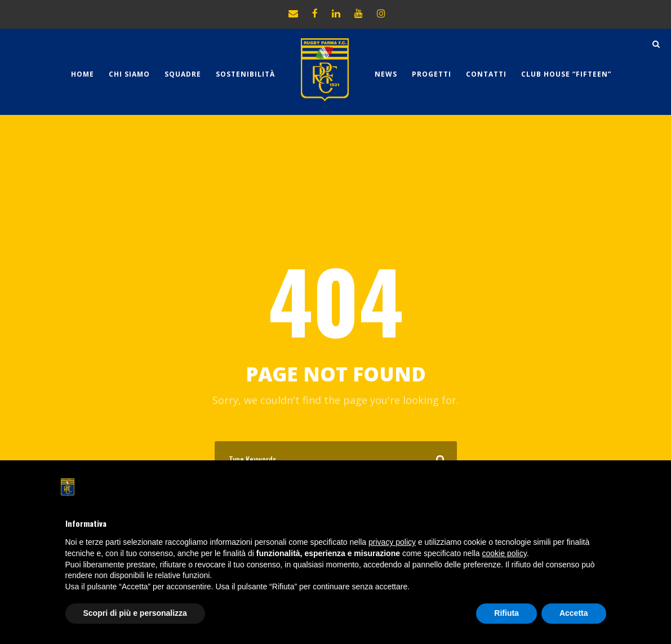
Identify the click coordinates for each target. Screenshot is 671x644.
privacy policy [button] (392, 542)
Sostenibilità (245, 74)
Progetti (432, 74)
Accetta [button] (574, 613)
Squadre (183, 74)
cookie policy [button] (505, 553)
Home (83, 74)
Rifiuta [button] (506, 613)
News (386, 74)
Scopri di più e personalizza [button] (135, 613)
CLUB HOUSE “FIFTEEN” (566, 74)
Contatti (486, 74)
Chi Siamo (129, 74)
